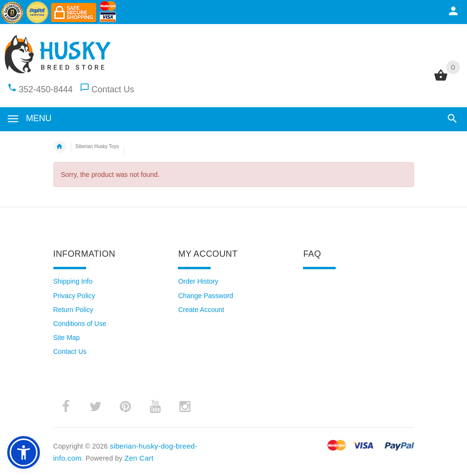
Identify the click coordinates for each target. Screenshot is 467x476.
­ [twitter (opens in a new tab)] (96, 407)
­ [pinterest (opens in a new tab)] (126, 407)
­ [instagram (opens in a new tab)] (185, 407)
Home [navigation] (60, 147)
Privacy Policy (74, 296)
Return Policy (73, 310)
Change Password (205, 296)
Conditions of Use (80, 324)
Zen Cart (139, 458)
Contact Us (113, 89)
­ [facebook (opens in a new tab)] (66, 407)
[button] (452, 119)
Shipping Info (73, 281)
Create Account (201, 310)
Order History (198, 281)
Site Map (67, 338)
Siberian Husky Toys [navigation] (97, 146)
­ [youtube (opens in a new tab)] (155, 407)
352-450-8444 (46, 89)
